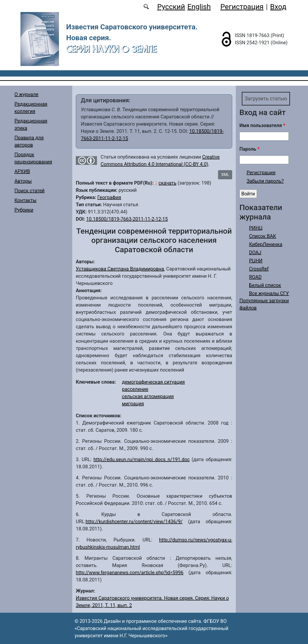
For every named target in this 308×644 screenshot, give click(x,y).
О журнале (26, 94)
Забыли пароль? (265, 182)
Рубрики (24, 210)
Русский (171, 7)
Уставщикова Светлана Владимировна (120, 269)
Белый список (265, 286)
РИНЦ (256, 229)
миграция (133, 404)
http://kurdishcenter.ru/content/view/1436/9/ (134, 522)
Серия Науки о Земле (111, 49)
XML (225, 175)
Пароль (250, 150)
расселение (135, 389)
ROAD (255, 278)
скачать (167, 183)
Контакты (26, 200)
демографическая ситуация (153, 382)
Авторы (23, 181)
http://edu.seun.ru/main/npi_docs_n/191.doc (142, 459)
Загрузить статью (269, 99)
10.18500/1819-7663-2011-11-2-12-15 (127, 219)
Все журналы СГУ (269, 294)
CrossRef (259, 270)
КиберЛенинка (266, 245)
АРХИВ (22, 171)
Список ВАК (263, 237)
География (109, 197)
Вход (278, 7)
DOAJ (255, 253)
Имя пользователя (262, 126)
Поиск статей (29, 191)
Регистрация (242, 7)
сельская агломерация (148, 396)
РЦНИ (256, 262)
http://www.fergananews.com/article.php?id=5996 (130, 573)
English (199, 7)
